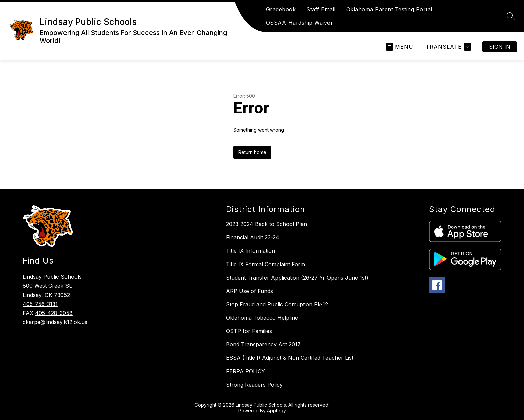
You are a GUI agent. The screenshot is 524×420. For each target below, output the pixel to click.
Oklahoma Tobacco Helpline (262, 318)
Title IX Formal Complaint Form (266, 264)
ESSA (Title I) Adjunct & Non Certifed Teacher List (290, 358)
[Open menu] (400, 47)
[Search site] (511, 16)
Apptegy (277, 410)
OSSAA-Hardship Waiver (300, 23)
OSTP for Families (249, 331)
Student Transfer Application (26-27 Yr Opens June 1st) (297, 278)
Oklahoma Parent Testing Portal (389, 9)
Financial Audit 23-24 (253, 237)
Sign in (500, 47)
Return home (252, 152)
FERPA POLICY (245, 371)
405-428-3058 (54, 313)
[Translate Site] (448, 47)
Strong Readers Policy (254, 385)
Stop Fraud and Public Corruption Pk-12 (277, 304)
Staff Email (321, 9)
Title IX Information (250, 251)
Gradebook (281, 9)
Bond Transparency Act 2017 (263, 344)
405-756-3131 (40, 304)
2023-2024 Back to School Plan (267, 224)
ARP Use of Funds (249, 291)
